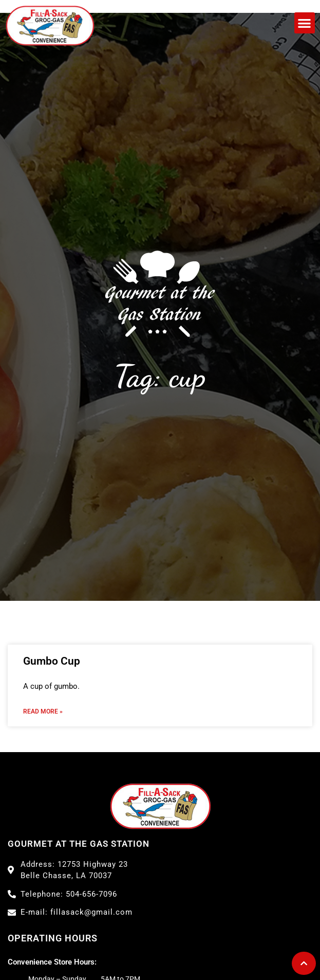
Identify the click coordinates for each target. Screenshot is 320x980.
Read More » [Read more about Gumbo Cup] (43, 711)
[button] (305, 23)
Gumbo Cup (52, 661)
